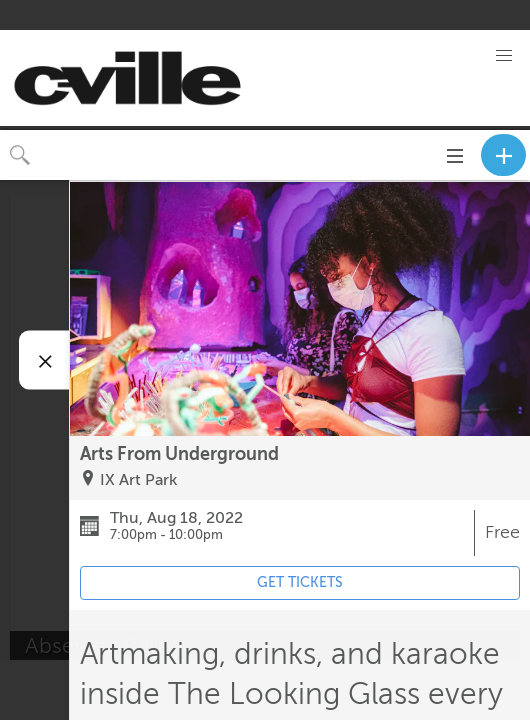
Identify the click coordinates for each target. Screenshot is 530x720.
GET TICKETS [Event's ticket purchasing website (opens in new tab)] (300, 582)
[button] (504, 56)
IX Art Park (138, 480)
